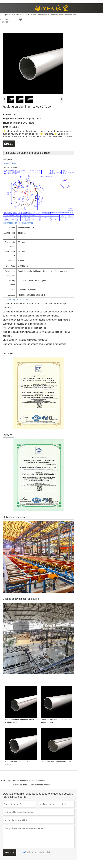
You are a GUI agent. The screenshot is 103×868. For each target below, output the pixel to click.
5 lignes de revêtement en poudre (21, 599)
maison (8, 15)
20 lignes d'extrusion (14, 517)
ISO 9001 (8, 354)
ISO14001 (8, 435)
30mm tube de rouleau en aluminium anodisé (32, 785)
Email (9, 143)
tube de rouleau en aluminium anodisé (29, 781)
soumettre (10, 853)
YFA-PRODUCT (19, 15)
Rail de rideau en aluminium (37, 15)
